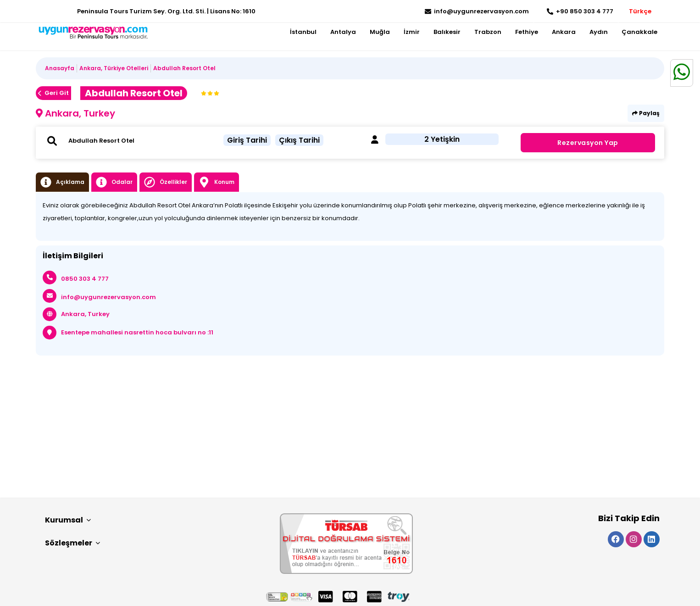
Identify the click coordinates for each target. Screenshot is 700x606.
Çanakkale (639, 32)
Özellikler (166, 182)
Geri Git (53, 93)
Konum (217, 182)
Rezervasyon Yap (588, 143)
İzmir (412, 32)
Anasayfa (60, 68)
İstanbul (303, 32)
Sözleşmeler (72, 543)
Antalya (343, 32)
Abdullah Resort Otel (184, 68)
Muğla (380, 32)
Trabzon (488, 32)
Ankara (564, 32)
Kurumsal (68, 520)
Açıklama (62, 182)
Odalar (114, 182)
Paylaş (646, 113)
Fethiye (527, 32)
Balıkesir (447, 32)
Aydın (599, 32)
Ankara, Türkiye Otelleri (114, 68)
